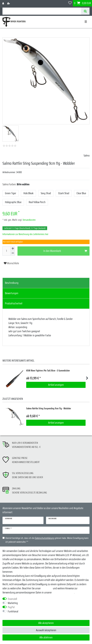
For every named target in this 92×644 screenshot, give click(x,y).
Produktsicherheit (14, 303)
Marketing (13, 603)
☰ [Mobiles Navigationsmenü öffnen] (86, 22)
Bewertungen (12, 293)
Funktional (13, 611)
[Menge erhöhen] (13, 249)
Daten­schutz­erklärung (63, 592)
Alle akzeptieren (46, 623)
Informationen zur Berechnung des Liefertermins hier (25, 234)
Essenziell (12, 599)
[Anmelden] (3, 3)
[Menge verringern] (13, 253)
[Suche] (85, 11)
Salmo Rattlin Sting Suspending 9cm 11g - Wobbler (49, 409)
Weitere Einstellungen (13, 616)
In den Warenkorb (65, 251)
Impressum (47, 588)
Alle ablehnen (46, 637)
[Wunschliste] (70, 3)
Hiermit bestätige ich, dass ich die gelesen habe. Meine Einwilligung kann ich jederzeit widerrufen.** (47, 540)
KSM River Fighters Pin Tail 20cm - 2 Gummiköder (48, 371)
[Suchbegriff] (42, 11)
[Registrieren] (9, 3)
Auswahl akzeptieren (46, 630)
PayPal (11, 607)
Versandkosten (29, 220)
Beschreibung (12, 283)
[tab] (46, 283)
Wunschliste (11, 263)
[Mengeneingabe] (6, 251)
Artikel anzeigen (56, 385)
